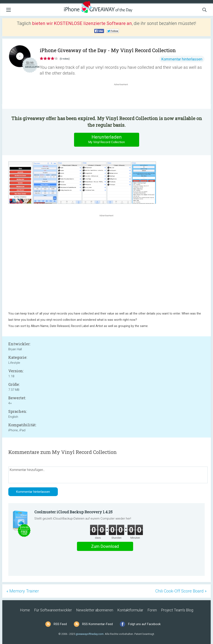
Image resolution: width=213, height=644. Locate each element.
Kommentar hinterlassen (182, 59)
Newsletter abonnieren (95, 610)
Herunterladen (106, 139)
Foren (152, 610)
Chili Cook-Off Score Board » (181, 591)
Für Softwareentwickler (53, 610)
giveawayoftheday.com (90, 634)
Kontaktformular (130, 610)
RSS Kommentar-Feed (97, 624)
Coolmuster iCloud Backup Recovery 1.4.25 (73, 512)
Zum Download (105, 546)
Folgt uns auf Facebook (144, 624)
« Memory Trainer (23, 591)
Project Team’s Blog (177, 610)
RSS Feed (60, 624)
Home (25, 610)
